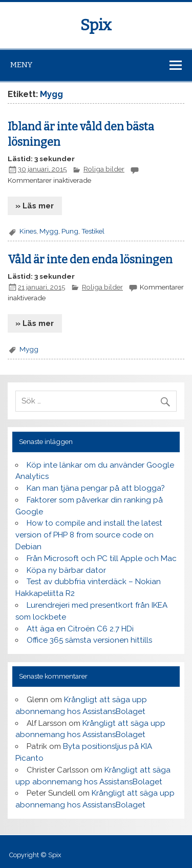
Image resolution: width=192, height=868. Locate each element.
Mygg (49, 231)
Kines (28, 231)
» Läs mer (35, 206)
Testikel (93, 231)
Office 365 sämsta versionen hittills (89, 640)
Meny (21, 65)
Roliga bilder (104, 169)
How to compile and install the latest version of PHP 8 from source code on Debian (89, 535)
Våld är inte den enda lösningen (90, 260)
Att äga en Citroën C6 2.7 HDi (80, 629)
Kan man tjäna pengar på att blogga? (96, 488)
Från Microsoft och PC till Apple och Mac (102, 558)
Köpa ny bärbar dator (66, 570)
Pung (70, 231)
